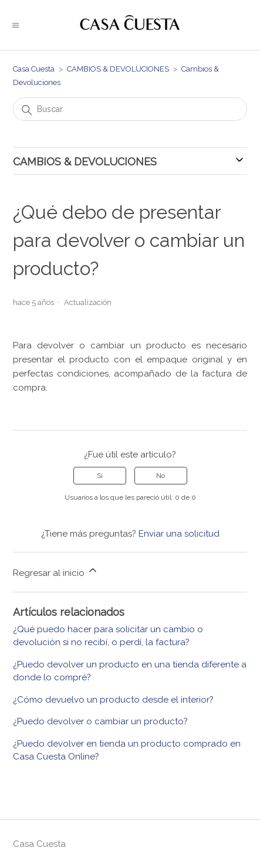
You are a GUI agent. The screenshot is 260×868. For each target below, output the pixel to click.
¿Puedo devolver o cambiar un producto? (100, 721)
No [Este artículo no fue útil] (161, 476)
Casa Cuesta (34, 69)
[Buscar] (130, 109)
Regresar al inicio (56, 571)
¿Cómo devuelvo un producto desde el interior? (113, 700)
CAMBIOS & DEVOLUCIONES (118, 69)
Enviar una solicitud (179, 534)
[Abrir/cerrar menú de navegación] (16, 25)
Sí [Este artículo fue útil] (100, 476)
